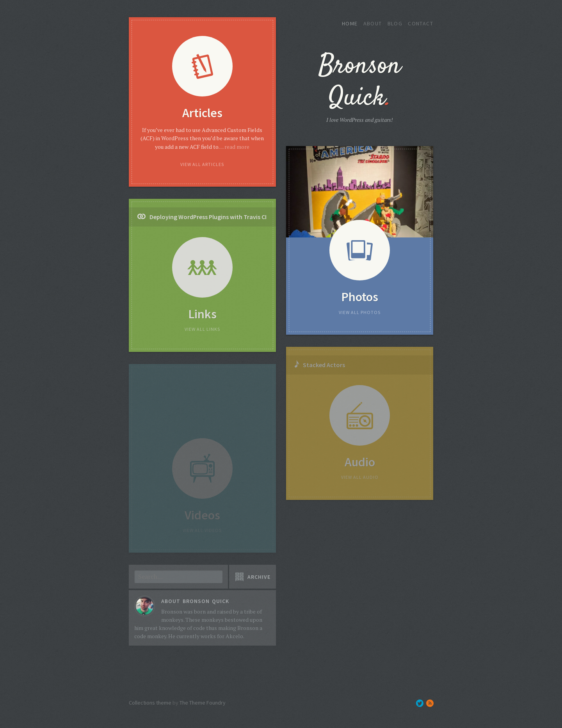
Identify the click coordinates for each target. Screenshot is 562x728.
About (373, 23)
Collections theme (150, 703)
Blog (395, 23)
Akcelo (234, 636)
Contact (421, 23)
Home (350, 23)
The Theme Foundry (203, 703)
